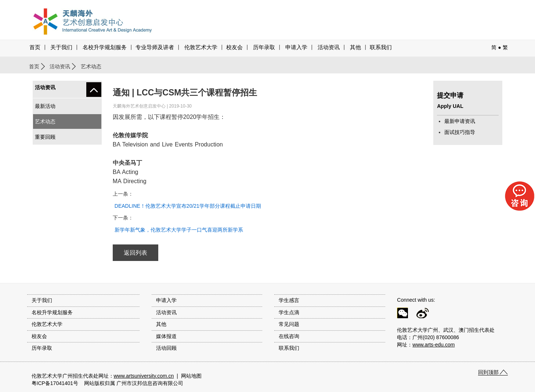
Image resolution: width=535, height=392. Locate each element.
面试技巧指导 (460, 132)
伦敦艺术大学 (201, 47)
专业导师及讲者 (155, 47)
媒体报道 (166, 336)
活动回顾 (166, 348)
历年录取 (264, 47)
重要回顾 (45, 137)
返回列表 (135, 253)
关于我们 (61, 47)
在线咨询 (289, 336)
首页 (35, 47)
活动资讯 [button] (329, 47)
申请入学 (296, 47)
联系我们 (381, 47)
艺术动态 (45, 121)
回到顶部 (488, 372)
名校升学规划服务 (105, 47)
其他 (355, 47)
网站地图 (191, 376)
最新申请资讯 (460, 121)
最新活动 (45, 106)
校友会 (234, 47)
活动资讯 (60, 66)
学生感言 (289, 300)
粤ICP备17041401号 (55, 383)
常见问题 (289, 324)
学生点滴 (289, 312)
